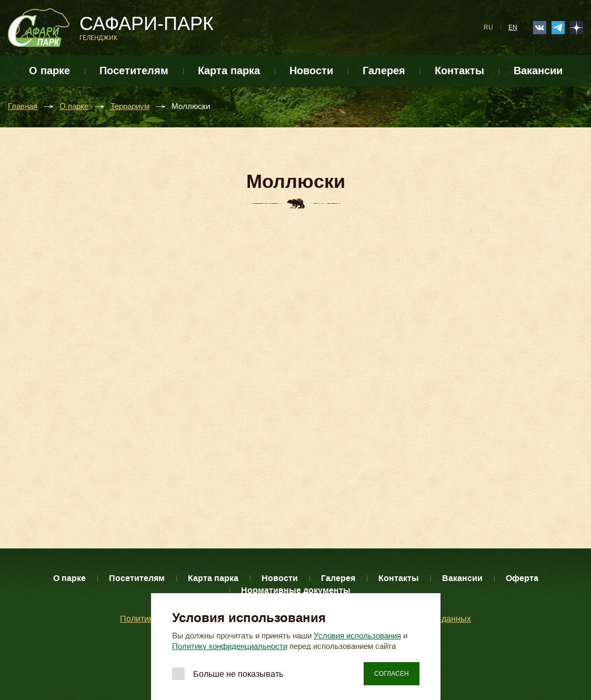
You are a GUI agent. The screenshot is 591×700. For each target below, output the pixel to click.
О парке (49, 71)
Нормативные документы (296, 590)
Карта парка (229, 71)
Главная (23, 107)
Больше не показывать (238, 674)
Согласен (392, 674)
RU (488, 27)
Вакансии (538, 71)
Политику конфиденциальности (230, 646)
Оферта (522, 578)
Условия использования (357, 636)
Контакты (459, 71)
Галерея (384, 71)
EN (513, 27)
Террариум (130, 107)
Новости (311, 71)
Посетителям (134, 71)
